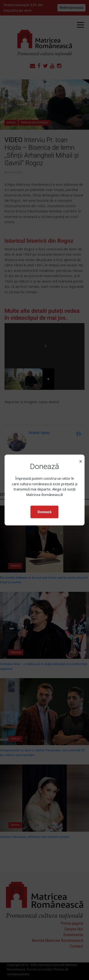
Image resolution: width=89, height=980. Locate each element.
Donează (44, 512)
